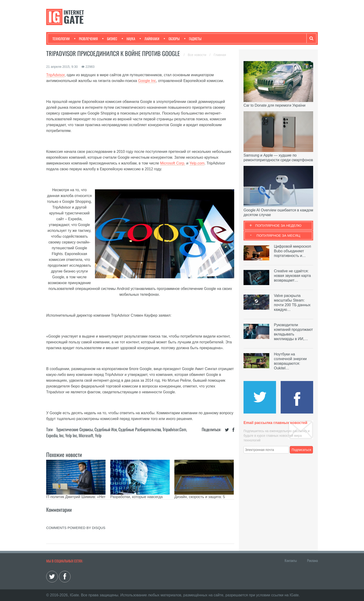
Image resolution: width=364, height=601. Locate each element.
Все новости (198, 55)
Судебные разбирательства (140, 429)
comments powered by (76, 528)
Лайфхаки (149, 39)
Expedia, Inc (55, 435)
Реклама (312, 560)
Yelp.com (197, 163)
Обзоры (172, 39)
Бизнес (110, 39)
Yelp (98, 435)
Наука (128, 39)
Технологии (61, 39)
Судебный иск (106, 429)
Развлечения (86, 39)
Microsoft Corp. (173, 163)
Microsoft (86, 435)
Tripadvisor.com (174, 429)
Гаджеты (193, 39)
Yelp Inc (71, 435)
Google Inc (147, 81)
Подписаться (302, 450)
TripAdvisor (55, 75)
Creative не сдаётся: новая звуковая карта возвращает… (292, 276)
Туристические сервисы (75, 429)
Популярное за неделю (278, 225)
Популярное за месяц (278, 235)
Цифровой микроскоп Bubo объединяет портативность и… (292, 251)
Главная (220, 55)
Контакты (291, 560)
